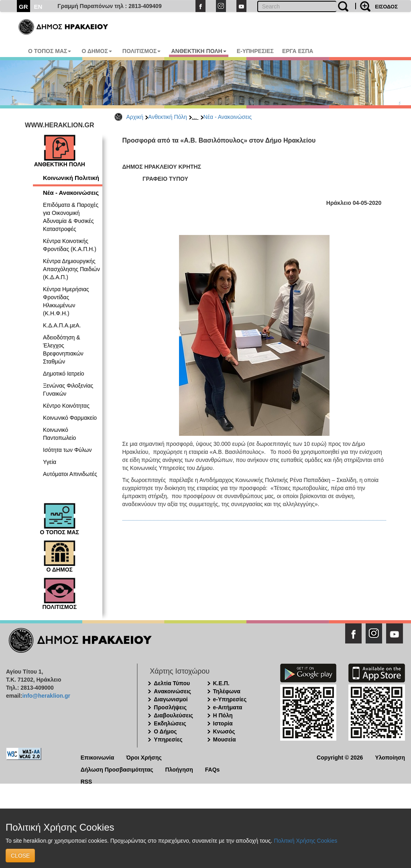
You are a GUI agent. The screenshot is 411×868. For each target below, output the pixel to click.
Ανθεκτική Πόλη (168, 117)
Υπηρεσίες (168, 739)
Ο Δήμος (165, 731)
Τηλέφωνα (227, 691)
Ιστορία (223, 723)
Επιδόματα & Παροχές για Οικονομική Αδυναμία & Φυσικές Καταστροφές (71, 217)
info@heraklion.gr (46, 696)
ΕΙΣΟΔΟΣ (386, 7)
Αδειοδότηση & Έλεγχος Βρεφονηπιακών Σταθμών (63, 349)
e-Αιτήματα (228, 707)
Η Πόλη (223, 715)
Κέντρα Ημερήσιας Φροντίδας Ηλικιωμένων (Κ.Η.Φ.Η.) (66, 301)
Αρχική (135, 117)
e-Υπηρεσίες (230, 699)
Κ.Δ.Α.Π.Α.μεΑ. (62, 325)
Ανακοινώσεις (172, 691)
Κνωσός (224, 731)
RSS (86, 781)
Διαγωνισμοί (171, 699)
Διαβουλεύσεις (173, 715)
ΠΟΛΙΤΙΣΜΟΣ (142, 51)
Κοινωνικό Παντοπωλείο (59, 434)
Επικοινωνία (98, 757)
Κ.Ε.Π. (221, 683)
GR (23, 7)
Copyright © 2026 (340, 757)
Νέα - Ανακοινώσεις (228, 117)
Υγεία (50, 462)
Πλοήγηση (179, 769)
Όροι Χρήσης (144, 757)
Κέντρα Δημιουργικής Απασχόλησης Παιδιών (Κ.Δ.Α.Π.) (71, 269)
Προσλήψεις (170, 707)
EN (38, 7)
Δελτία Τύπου (172, 683)
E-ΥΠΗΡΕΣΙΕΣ (255, 51)
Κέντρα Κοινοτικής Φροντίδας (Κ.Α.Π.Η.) (70, 245)
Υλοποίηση (390, 757)
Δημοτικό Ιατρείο (64, 374)
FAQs (213, 769)
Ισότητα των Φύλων (67, 450)
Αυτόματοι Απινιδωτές (70, 474)
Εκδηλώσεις (170, 723)
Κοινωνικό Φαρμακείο (70, 418)
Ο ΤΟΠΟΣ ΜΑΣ (50, 51)
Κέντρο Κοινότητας (66, 406)
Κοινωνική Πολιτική (71, 178)
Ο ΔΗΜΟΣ (97, 51)
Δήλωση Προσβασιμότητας (117, 769)
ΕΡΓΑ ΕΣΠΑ (298, 51)
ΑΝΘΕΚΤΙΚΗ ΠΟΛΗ (198, 51)
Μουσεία (225, 739)
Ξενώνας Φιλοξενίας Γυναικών (68, 390)
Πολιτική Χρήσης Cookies (305, 841)
